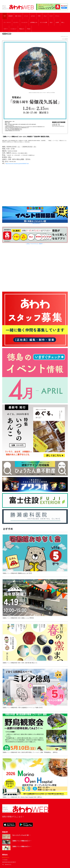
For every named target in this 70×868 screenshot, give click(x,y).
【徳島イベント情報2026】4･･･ (22, 841)
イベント (26, 16)
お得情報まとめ (34, 22)
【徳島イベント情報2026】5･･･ (22, 846)
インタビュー (13, 29)
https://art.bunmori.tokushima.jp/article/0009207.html (17, 164)
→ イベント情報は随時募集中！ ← (35, 223)
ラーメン (57, 16)
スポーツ (6, 29)
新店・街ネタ (18, 16)
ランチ (51, 16)
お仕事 (57, 22)
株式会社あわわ (6, 857)
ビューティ (16, 22)
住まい (51, 22)
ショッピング (24, 22)
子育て (39, 16)
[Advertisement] (35, 270)
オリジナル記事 (44, 22)
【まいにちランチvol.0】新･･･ (21, 835)
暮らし (63, 22)
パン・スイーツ (7, 22)
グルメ (45, 16)
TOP (5, 16)
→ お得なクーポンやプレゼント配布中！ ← (35, 244)
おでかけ (33, 16)
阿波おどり (22, 29)
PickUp (29, 29)
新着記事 (10, 16)
